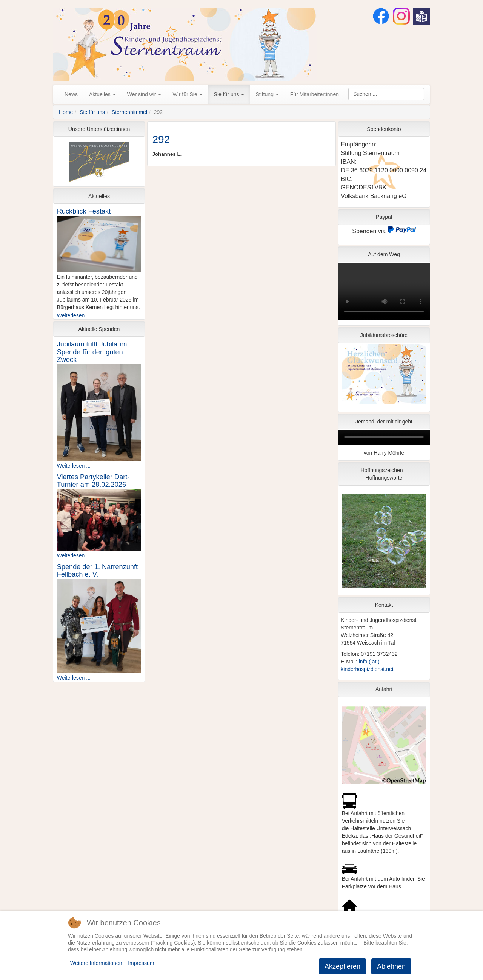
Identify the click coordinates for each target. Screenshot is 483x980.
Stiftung (267, 94)
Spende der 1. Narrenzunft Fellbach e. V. (97, 571)
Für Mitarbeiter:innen (315, 94)
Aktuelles (102, 94)
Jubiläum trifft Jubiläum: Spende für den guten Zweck (93, 352)
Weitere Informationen (96, 963)
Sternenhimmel (129, 112)
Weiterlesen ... (74, 315)
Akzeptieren (342, 966)
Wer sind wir (144, 94)
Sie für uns (229, 94)
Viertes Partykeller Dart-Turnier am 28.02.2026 (93, 481)
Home (66, 112)
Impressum (141, 963)
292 (161, 139)
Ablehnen (391, 966)
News (71, 94)
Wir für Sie (187, 94)
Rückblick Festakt (84, 211)
